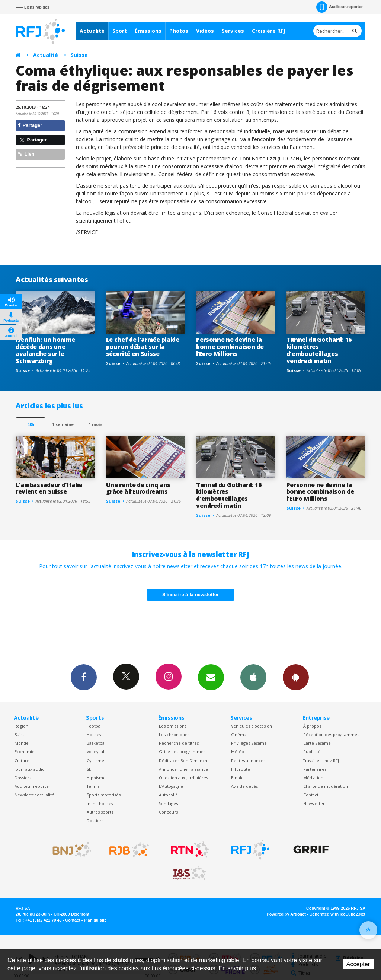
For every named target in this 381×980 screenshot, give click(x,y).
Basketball (97, 743)
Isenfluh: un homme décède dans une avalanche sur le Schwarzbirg (45, 350)
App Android (296, 677)
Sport (120, 31)
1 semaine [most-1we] (63, 424)
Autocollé (168, 795)
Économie (25, 752)
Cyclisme (95, 761)
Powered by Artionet (286, 914)
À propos (312, 726)
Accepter (358, 964)
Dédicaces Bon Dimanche (184, 761)
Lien (26, 154)
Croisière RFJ (268, 31)
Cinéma (239, 734)
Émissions (148, 31)
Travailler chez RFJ (321, 761)
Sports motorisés (104, 795)
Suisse (79, 55)
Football (95, 726)
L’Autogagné (171, 786)
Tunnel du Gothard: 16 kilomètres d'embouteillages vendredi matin (319, 350)
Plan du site (95, 920)
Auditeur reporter (33, 786)
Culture (22, 761)
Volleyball (96, 752)
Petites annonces (248, 761)
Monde (22, 743)
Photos (179, 31)
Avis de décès (244, 786)
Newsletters (211, 677)
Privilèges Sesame (249, 743)
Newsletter (314, 803)
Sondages (168, 803)
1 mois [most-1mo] (95, 424)
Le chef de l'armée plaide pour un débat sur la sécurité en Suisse (143, 347)
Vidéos (205, 31)
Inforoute (241, 769)
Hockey (94, 734)
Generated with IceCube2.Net (337, 914)
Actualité (92, 31)
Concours (168, 812)
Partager (30, 125)
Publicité (312, 752)
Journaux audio (30, 769)
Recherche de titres (179, 743)
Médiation (313, 778)
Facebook (84, 677)
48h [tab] (31, 424)
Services (233, 31)
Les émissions (173, 726)
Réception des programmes (331, 734)
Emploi (238, 778)
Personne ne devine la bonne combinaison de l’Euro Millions (230, 347)
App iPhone (253, 677)
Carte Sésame (317, 743)
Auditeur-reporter (340, 7)
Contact (311, 795)
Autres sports (100, 812)
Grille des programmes (182, 752)
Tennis (93, 786)
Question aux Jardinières (183, 778)
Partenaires (315, 769)
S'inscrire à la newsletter (190, 594)
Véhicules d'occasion (252, 726)
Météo (238, 752)
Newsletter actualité (34, 795)
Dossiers (23, 778)
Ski (89, 769)
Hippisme (96, 778)
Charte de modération (326, 786)
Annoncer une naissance (183, 769)
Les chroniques (174, 734)
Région (21, 726)
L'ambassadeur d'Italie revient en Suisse (49, 488)
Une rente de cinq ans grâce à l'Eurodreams (138, 488)
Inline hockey (100, 803)
